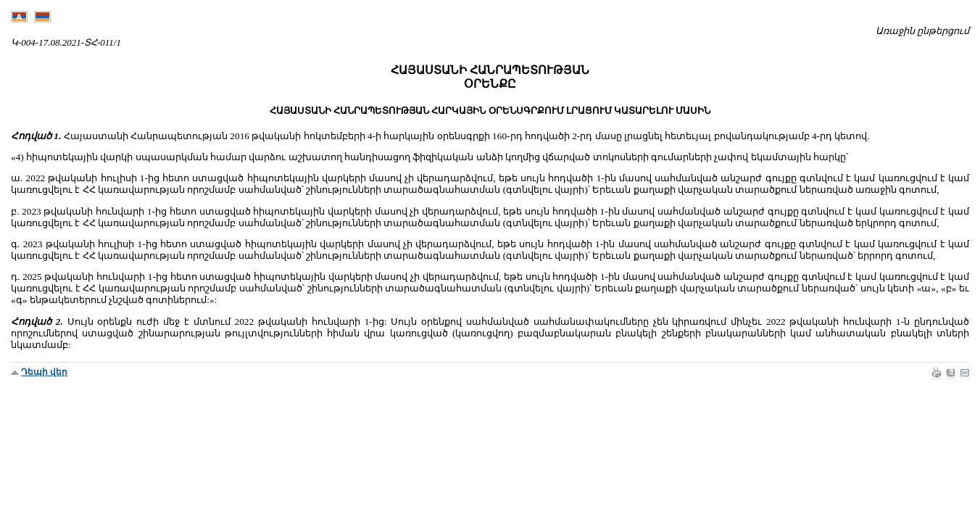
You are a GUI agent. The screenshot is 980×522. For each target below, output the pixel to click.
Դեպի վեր (44, 372)
